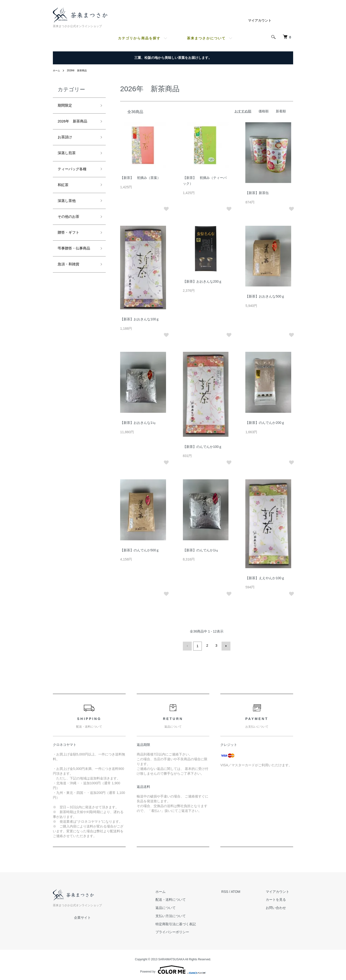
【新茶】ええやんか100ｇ (265, 578)
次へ (225, 645)
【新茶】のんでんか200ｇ (265, 423)
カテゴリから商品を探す (139, 38)
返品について (177, 907)
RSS (232, 890)
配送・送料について (182, 899)
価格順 (264, 111)
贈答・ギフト (71, 244)
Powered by (173, 968)
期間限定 (66, 106)
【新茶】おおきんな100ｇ (140, 319)
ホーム (57, 70)
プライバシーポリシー (184, 931)
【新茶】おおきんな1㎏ (138, 423)
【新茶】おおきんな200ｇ (202, 281)
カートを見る (280, 899)
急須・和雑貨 (71, 286)
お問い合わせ (280, 907)
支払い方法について (182, 915)
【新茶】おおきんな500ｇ (265, 296)
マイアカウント (260, 20)
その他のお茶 (71, 226)
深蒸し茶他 (68, 209)
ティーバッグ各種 (75, 175)
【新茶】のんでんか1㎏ (201, 550)
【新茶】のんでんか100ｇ (202, 447)
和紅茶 (64, 192)
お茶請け (66, 140)
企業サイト (82, 917)
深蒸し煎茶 (68, 158)
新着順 (281, 111)
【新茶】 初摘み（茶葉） (140, 178)
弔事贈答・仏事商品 (75, 265)
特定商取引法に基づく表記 (187, 923)
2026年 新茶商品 (80, 70)
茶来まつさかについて (206, 38)
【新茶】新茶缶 (257, 193)
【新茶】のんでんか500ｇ (140, 550)
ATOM (243, 890)
